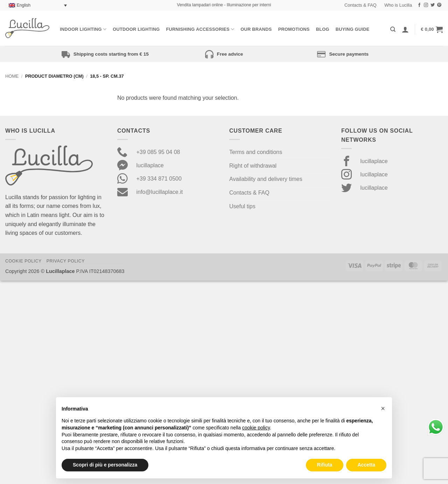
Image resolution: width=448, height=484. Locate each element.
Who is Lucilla (398, 5)
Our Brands (256, 29)
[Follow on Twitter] (433, 5)
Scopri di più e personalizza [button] (105, 465)
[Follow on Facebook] (419, 5)
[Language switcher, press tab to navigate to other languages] (38, 5)
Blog (323, 29)
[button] (432, 29)
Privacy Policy (66, 261)
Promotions (294, 29)
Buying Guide (353, 29)
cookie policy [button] (256, 428)
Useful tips (242, 206)
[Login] (405, 29)
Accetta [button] (366, 465)
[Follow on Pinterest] (439, 5)
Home (12, 76)
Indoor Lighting (83, 29)
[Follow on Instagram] (426, 5)
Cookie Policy (23, 261)
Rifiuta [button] (325, 465)
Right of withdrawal (253, 166)
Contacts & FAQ (360, 5)
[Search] (393, 29)
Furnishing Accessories (200, 29)
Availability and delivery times (266, 179)
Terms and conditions (256, 152)
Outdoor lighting (136, 29)
